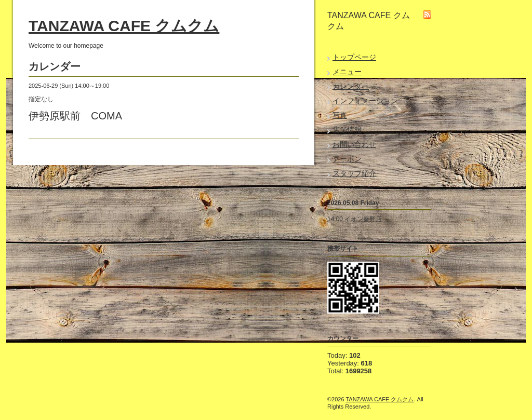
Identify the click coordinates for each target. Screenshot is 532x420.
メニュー (347, 72)
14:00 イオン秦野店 (355, 219)
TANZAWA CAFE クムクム (124, 26)
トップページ (354, 57)
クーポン (347, 159)
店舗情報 (347, 130)
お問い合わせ (354, 144)
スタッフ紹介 (354, 173)
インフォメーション (365, 101)
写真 (340, 115)
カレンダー (351, 86)
